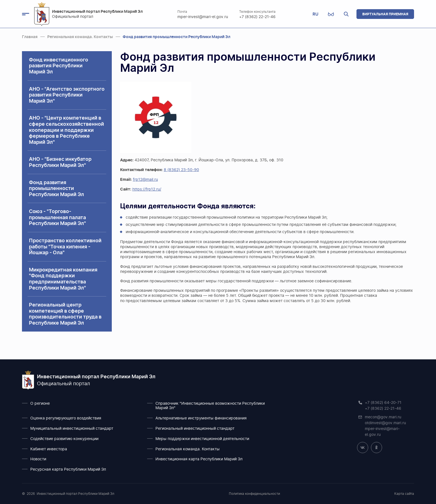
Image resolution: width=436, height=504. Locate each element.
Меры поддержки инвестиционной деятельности (202, 439)
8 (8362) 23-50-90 (181, 170)
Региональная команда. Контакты (188, 449)
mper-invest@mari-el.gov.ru (203, 17)
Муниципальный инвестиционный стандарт (72, 429)
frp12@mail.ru (145, 180)
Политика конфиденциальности (254, 494)
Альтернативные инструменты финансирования (201, 418)
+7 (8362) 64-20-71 (383, 403)
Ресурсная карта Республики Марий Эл (68, 470)
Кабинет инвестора (49, 449)
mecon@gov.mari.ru (383, 417)
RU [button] (315, 14)
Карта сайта (404, 494)
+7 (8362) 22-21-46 (258, 17)
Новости (38, 459)
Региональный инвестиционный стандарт (195, 429)
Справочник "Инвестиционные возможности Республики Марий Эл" (210, 406)
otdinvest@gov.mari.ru (385, 423)
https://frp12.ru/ (147, 189)
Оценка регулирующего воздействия (66, 418)
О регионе (40, 404)
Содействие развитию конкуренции (64, 439)
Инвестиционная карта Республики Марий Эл (199, 459)
